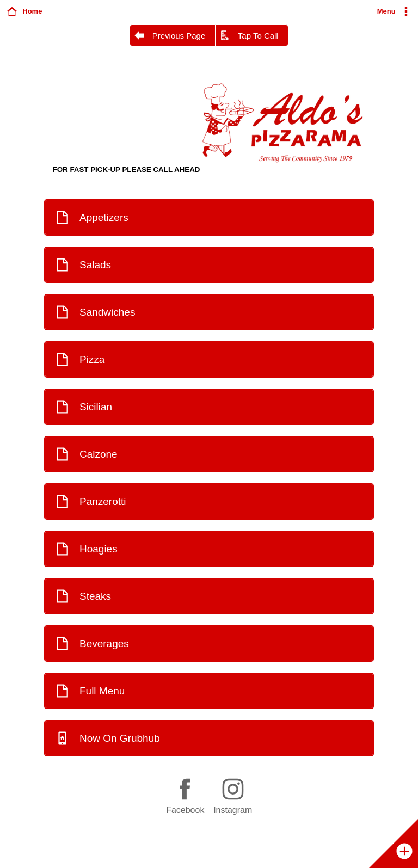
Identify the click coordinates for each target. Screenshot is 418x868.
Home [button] (32, 11)
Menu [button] (386, 11)
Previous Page (179, 36)
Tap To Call (258, 36)
